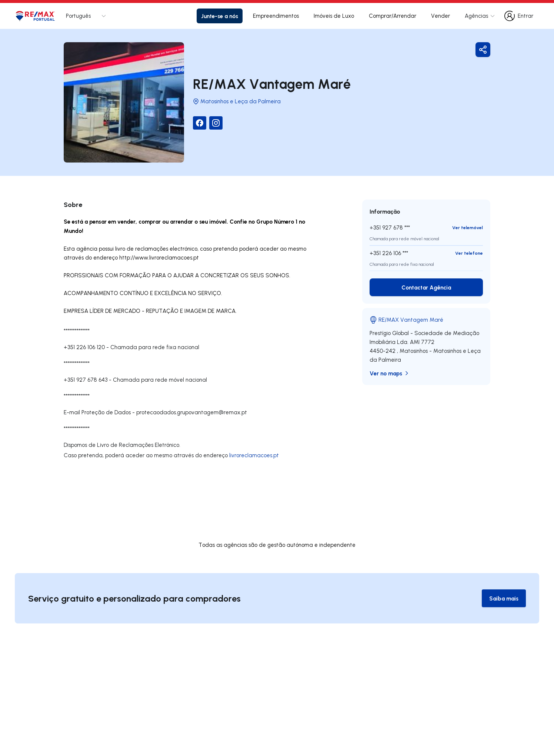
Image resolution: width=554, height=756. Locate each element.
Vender (440, 16)
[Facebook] (200, 123)
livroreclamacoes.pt (254, 455)
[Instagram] (216, 123)
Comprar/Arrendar (393, 16)
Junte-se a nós (220, 16)
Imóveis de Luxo (334, 16)
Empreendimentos (276, 16)
